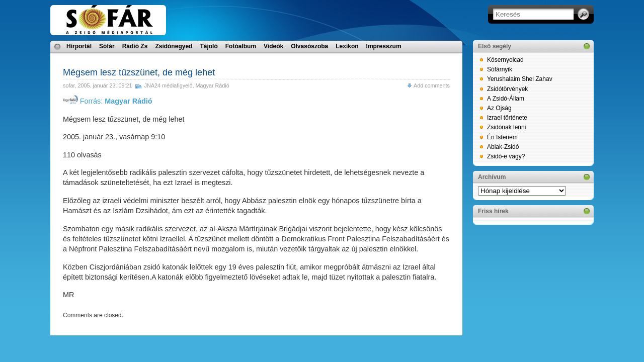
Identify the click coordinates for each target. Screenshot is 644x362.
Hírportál (79, 46)
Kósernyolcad (505, 60)
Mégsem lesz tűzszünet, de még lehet (139, 72)
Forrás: (108, 101)
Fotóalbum (241, 46)
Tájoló (209, 46)
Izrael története (507, 118)
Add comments (432, 85)
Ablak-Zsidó (503, 147)
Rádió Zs (135, 46)
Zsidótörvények (507, 89)
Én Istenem (502, 137)
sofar (69, 85)
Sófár (107, 46)
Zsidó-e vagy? (506, 156)
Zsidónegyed (174, 46)
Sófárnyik (500, 69)
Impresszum (384, 46)
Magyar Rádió (213, 85)
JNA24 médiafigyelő (168, 85)
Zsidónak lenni (506, 127)
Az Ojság (499, 108)
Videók (273, 46)
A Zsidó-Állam (506, 99)
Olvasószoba (309, 46)
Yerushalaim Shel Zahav (520, 79)
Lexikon (347, 46)
